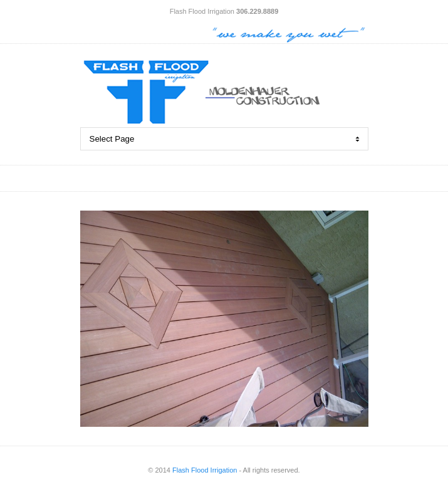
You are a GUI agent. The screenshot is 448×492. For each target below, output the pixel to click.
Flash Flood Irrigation (205, 470)
